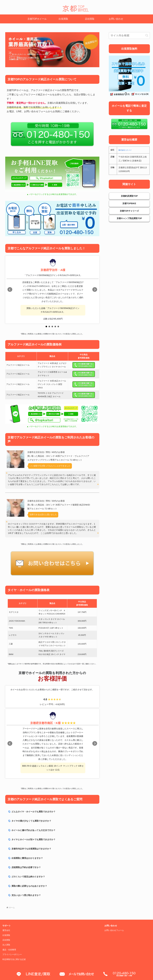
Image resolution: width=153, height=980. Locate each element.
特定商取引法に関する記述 (14, 959)
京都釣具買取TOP (129, 196)
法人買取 (6, 945)
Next (95, 290)
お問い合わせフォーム (114, 930)
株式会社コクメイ (125, 150)
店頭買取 (6, 940)
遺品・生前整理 (9, 950)
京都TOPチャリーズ (129, 211)
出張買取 (6, 935)
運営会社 (6, 930)
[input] (129, 36)
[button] (147, 35)
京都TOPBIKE (129, 203)
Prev (10, 290)
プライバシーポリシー (12, 955)
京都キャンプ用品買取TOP (129, 218)
